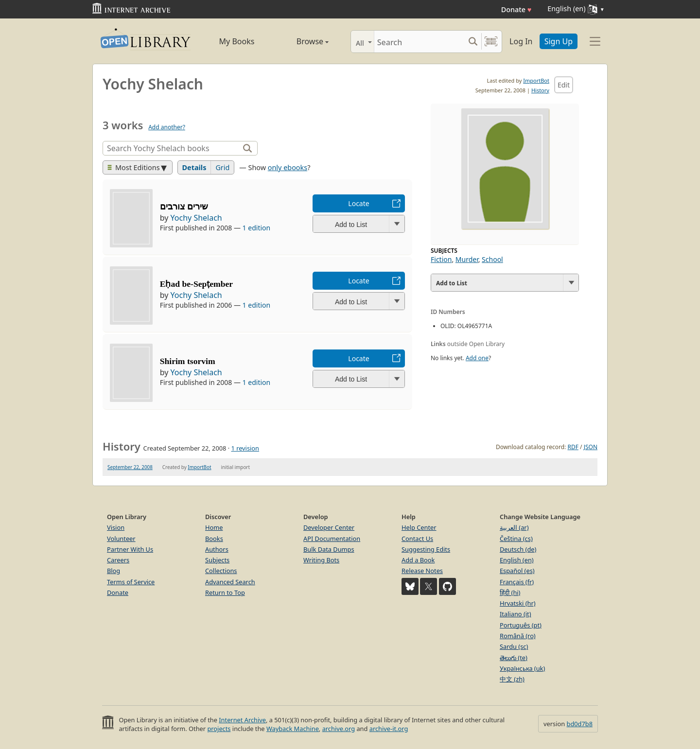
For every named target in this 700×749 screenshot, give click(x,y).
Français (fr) (517, 582)
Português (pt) (521, 625)
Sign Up (559, 41)
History (540, 90)
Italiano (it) (516, 614)
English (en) (517, 560)
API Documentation (332, 539)
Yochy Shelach (196, 218)
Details (194, 167)
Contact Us (417, 539)
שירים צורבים (184, 207)
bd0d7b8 (580, 724)
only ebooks (288, 167)
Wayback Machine (293, 729)
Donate (516, 9)
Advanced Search (230, 582)
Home (214, 527)
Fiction (441, 259)
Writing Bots (321, 560)
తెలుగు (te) (514, 658)
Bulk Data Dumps (329, 549)
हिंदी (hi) (510, 592)
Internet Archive (242, 720)
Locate (359, 203)
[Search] (419, 42)
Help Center (419, 527)
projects (219, 729)
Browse (302, 41)
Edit (564, 85)
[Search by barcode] (491, 42)
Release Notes (422, 571)
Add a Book (418, 560)
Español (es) (517, 571)
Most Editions (134, 167)
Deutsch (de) (518, 549)
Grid (222, 167)
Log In (521, 41)
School (492, 259)
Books (214, 539)
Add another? (167, 127)
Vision (116, 527)
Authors (217, 549)
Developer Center (329, 527)
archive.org (339, 729)
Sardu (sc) (514, 646)
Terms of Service (131, 582)
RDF (573, 447)
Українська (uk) (522, 668)
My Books (237, 41)
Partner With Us (130, 549)
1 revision (245, 448)
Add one (477, 358)
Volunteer (121, 539)
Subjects (217, 560)
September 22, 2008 (130, 467)
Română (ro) (518, 636)
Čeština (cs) (516, 539)
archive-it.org (389, 729)
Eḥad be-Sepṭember (196, 284)
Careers (118, 560)
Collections (221, 571)
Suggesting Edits (426, 549)
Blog (114, 571)
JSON (591, 447)
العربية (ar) (514, 527)
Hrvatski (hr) (518, 603)
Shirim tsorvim (188, 361)
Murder (467, 259)
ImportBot (536, 80)
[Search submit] (473, 42)
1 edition (257, 228)
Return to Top (225, 592)
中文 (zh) (512, 679)
